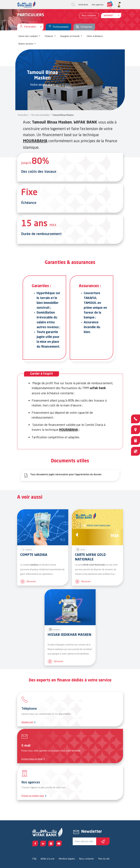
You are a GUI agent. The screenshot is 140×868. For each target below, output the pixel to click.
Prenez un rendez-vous (33, 796)
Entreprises (84, 27)
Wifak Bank (83, 5)
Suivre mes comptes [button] (28, 36)
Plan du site (104, 859)
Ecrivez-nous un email (32, 759)
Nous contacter (89, 15)
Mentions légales (67, 859)
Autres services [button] (26, 44)
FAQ (34, 859)
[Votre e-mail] (84, 841)
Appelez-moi (27, 722)
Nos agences (98, 5)
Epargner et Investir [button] (70, 36)
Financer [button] (49, 36)
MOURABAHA (35, 141)
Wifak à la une (48, 859)
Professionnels (58, 27)
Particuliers (23, 115)
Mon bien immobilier (41, 115)
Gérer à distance (95, 36)
